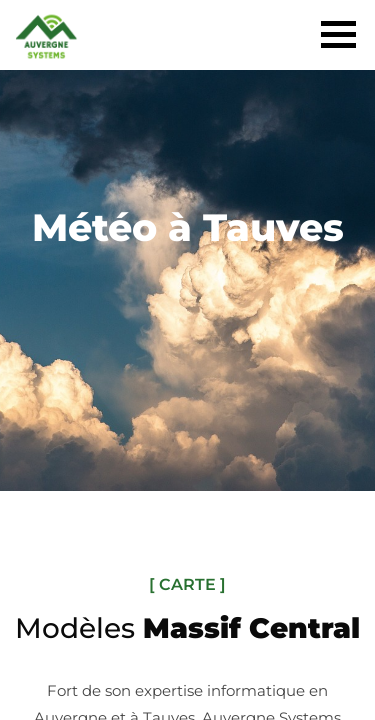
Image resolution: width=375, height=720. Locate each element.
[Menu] (338, 31)
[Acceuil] (46, 49)
